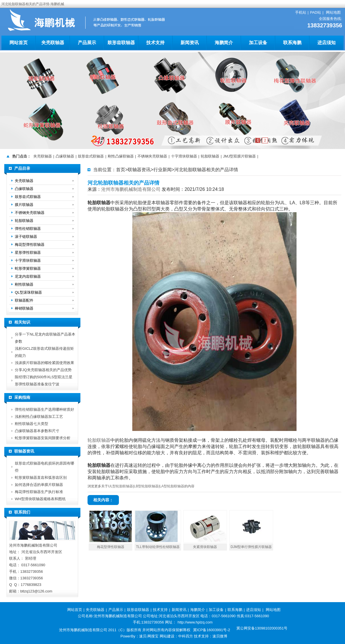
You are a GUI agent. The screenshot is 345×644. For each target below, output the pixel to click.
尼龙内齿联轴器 (28, 276)
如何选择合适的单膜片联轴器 (39, 485)
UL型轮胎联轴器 (120, 486)
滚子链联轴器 (26, 237)
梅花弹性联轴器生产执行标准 (39, 492)
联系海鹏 (292, 43)
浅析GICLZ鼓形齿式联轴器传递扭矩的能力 (44, 352)
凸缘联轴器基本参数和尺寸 (37, 431)
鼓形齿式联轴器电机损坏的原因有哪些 (44, 467)
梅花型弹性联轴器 (111, 547)
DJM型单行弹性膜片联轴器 (251, 547)
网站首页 (19, 43)
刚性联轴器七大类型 (32, 424)
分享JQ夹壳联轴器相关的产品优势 (43, 370)
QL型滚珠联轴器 (28, 292)
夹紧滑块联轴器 (205, 547)
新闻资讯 (190, 43)
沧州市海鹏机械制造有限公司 (131, 189)
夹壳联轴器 (53, 43)
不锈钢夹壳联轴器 (152, 156)
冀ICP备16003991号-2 (212, 630)
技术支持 (155, 43)
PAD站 (315, 12)
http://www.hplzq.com (195, 622)
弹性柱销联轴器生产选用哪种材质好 (44, 409)
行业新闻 (163, 170)
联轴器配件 (24, 300)
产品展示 (87, 43)
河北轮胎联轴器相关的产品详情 (206, 170)
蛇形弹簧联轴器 (28, 268)
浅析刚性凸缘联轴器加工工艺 (39, 417)
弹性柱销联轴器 (28, 229)
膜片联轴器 (24, 205)
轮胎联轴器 (210, 156)
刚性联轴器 (24, 284)
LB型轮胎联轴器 (146, 486)
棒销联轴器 (24, 308)
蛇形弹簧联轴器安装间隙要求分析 (43, 438)
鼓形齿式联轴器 (91, 156)
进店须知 (326, 43)
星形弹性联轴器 (28, 253)
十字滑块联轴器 (184, 156)
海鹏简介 (224, 43)
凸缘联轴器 (65, 156)
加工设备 (258, 43)
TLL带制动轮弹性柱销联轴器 (158, 547)
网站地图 (333, 12)
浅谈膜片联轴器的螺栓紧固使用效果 (44, 363)
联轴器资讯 (139, 170)
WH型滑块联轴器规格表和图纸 (40, 499)
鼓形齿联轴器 (121, 43)
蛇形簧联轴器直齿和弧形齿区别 (41, 478)
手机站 (301, 12)
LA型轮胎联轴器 (172, 486)
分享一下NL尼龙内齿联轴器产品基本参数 (45, 338)
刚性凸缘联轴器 (121, 156)
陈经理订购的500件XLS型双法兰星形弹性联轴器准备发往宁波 (44, 381)
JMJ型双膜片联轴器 (239, 156)
